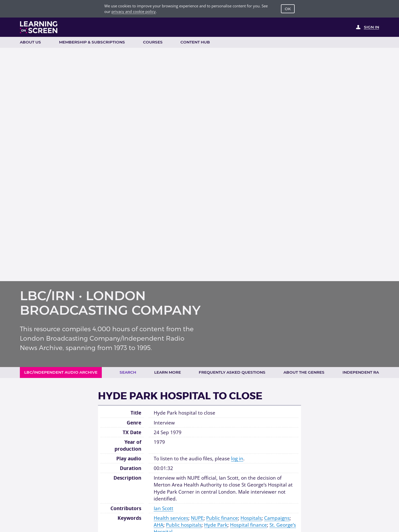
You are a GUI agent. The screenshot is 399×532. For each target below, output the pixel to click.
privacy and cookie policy (134, 11)
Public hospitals (184, 525)
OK (288, 9)
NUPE (197, 518)
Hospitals (251, 518)
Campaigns (277, 518)
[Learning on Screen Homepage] (39, 27)
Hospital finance (248, 525)
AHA (159, 525)
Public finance (222, 518)
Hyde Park (216, 525)
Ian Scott (163, 508)
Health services (171, 518)
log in (237, 458)
